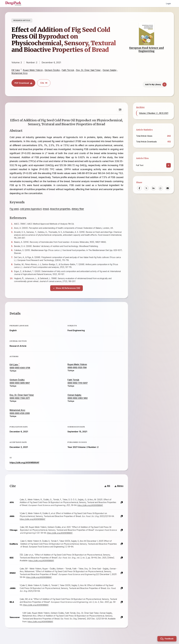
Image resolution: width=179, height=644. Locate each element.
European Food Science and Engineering (147, 49)
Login (168, 3)
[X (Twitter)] (146, 188)
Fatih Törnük (68, 70)
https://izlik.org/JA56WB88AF (25, 464)
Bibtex (118, 489)
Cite (44, 83)
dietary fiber (78, 209)
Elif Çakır (16, 70)
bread (46, 209)
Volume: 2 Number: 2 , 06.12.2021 (154, 113)
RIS (107, 489)
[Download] (169, 165)
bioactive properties (61, 209)
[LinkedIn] (153, 188)
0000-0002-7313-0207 (78, 385)
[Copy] (121, 505)
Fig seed (15, 209)
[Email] (168, 188)
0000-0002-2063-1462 (78, 400)
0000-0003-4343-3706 (20, 370)
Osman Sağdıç (110, 70)
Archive (140, 107)
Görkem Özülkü (52, 70)
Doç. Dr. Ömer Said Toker (88, 70)
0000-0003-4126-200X (20, 415)
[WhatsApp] (161, 188)
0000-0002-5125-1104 (77, 369)
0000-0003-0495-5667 (20, 385)
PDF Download (23, 83)
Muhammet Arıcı (20, 73)
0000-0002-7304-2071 (20, 400)
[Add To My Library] (155, 84)
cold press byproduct (31, 209)
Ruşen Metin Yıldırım (33, 70)
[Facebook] (139, 188)
